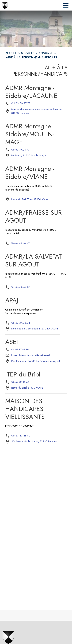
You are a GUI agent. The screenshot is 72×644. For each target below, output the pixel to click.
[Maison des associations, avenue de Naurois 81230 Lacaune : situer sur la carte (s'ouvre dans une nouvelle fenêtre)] (39, 111)
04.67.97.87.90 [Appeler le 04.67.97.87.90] (20, 349)
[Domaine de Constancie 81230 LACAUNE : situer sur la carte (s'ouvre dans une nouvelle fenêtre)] (35, 329)
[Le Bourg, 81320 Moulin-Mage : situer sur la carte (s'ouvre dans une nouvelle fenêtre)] (29, 156)
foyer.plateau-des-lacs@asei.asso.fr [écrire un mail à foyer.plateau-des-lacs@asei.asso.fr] (31, 355)
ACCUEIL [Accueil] (11, 53)
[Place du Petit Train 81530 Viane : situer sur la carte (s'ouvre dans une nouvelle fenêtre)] (30, 199)
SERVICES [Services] (28, 53)
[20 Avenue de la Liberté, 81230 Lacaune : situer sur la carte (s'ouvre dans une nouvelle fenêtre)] (34, 442)
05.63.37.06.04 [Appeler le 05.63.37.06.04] (21, 323)
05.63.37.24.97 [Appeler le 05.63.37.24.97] (20, 150)
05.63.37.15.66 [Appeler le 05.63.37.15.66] (20, 382)
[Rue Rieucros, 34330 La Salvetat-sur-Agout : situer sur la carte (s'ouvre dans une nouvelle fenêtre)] (36, 361)
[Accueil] (5, 5)
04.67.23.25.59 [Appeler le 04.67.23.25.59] (20, 243)
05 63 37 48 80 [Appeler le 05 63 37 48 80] (21, 436)
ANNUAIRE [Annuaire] (46, 53)
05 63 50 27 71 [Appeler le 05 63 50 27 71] (21, 103)
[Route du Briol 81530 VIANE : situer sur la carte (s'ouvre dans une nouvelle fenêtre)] (27, 388)
